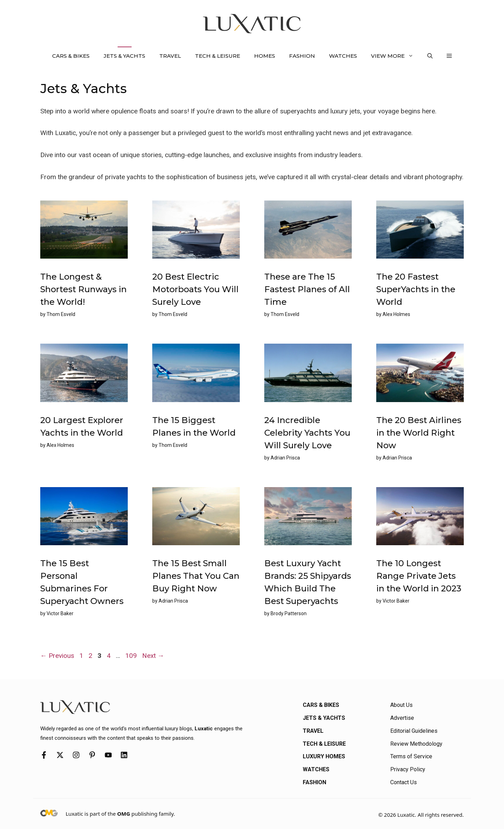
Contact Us (404, 782)
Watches (343, 56)
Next (153, 656)
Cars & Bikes (71, 56)
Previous (57, 656)
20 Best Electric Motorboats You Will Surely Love (195, 289)
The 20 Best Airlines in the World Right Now (419, 433)
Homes (265, 56)
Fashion (302, 56)
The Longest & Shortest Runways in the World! (83, 289)
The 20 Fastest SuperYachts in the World (416, 289)
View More (396, 56)
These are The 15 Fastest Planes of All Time (307, 289)
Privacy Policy (408, 769)
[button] (430, 56)
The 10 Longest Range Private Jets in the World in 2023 (419, 576)
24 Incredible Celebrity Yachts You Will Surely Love (307, 433)
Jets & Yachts (124, 56)
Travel (170, 56)
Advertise (402, 718)
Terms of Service (411, 756)
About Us (401, 705)
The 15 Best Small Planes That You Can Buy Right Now (196, 576)
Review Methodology (416, 744)
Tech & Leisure (218, 56)
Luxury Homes (324, 756)
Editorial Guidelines (414, 731)
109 (132, 656)
